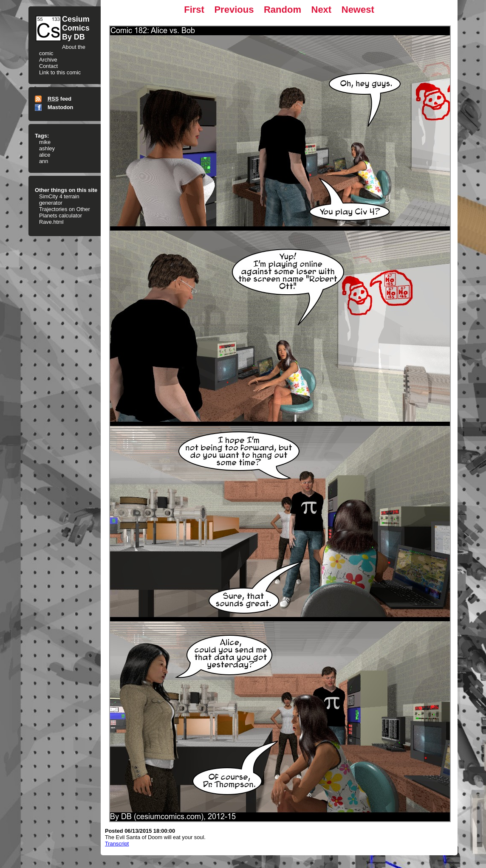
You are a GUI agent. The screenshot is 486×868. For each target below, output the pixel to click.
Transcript (117, 844)
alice (45, 155)
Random (283, 10)
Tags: (42, 136)
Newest (358, 10)
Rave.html (51, 222)
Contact (48, 66)
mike (45, 142)
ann (44, 161)
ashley (47, 148)
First (194, 10)
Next (322, 10)
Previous (234, 10)
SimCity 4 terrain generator (59, 200)
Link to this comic (60, 72)
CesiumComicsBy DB (76, 28)
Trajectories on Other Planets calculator (65, 212)
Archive (48, 60)
